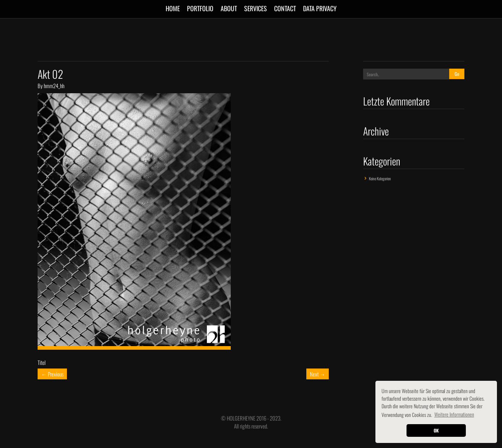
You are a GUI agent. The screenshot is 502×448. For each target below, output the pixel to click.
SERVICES (256, 8)
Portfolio (200, 8)
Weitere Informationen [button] (454, 414)
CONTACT (285, 8)
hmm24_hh (54, 86)
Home (173, 8)
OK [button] (436, 430)
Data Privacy (320, 8)
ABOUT (229, 8)
